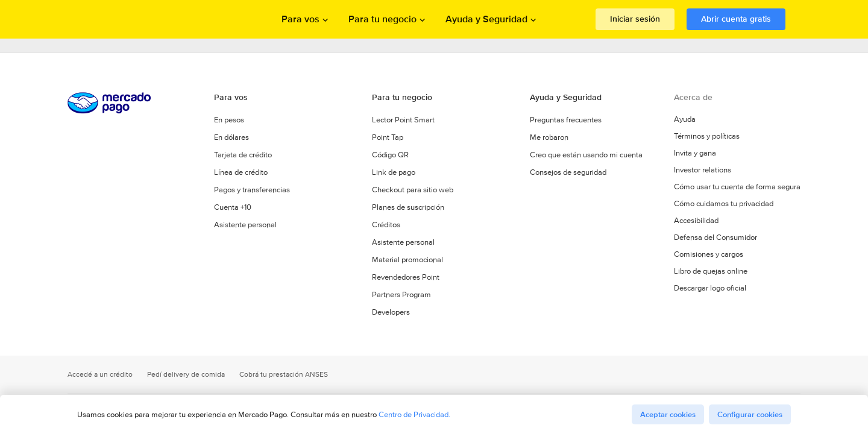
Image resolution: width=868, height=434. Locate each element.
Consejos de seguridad (568, 172)
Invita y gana (695, 153)
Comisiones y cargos (709, 254)
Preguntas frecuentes (566, 120)
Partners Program (401, 294)
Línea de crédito (241, 172)
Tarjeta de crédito (243, 155)
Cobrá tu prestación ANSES (284, 375)
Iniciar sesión (635, 19)
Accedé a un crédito (100, 375)
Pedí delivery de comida (186, 375)
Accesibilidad (696, 221)
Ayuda (685, 119)
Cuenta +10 (233, 207)
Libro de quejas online (711, 271)
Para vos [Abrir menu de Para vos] (300, 19)
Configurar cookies (750, 414)
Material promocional (407, 259)
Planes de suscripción (408, 207)
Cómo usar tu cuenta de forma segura (737, 187)
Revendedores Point (406, 277)
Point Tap (388, 137)
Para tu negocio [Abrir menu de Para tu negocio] (382, 19)
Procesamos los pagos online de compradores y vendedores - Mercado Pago (133, 20)
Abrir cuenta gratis (736, 19)
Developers (391, 312)
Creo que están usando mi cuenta (586, 155)
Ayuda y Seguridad (566, 97)
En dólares (231, 137)
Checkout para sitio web (413, 190)
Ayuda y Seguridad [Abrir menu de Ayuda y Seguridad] (486, 19)
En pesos (229, 120)
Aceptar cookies (668, 414)
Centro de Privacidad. (414, 414)
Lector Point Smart (403, 120)
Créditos (386, 225)
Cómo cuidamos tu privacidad (724, 204)
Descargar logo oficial (710, 288)
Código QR (390, 155)
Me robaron (549, 137)
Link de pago (394, 172)
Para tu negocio (402, 97)
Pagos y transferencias (252, 190)
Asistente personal (245, 225)
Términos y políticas (707, 136)
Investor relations (703, 170)
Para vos (231, 97)
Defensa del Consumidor (715, 237)
